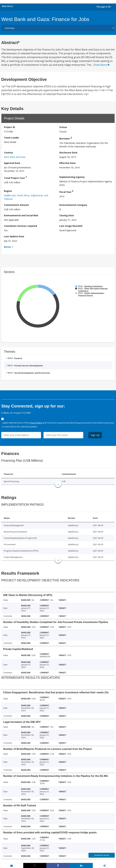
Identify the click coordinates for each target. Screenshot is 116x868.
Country (8, 153)
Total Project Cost (15, 177)
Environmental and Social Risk (21, 215)
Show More (101, 65)
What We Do (8, 6)
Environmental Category (73, 205)
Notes (7, 247)
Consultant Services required (20, 226)
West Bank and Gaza (15, 157)
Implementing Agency (72, 177)
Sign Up (95, 435)
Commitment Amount (16, 205)
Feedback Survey (102, 855)
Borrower (66, 138)
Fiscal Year (66, 191)
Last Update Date (14, 236)
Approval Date (12, 163)
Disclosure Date (68, 153)
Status (63, 127)
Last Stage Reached (71, 226)
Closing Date (67, 215)
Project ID (9, 127)
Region (8, 191)
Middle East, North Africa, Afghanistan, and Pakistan (26, 197)
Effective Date (67, 163)
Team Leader (12, 138)
